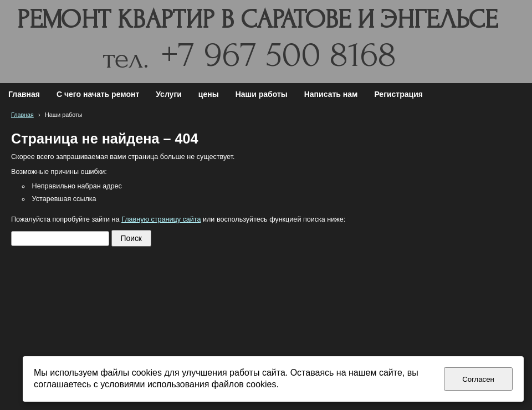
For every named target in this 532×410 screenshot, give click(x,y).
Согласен (478, 379)
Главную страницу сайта (161, 219)
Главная (22, 115)
